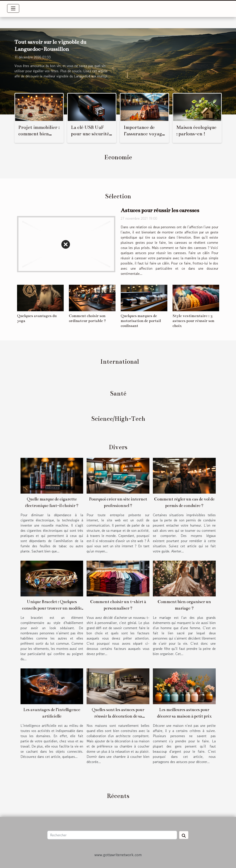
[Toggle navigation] (13, 8)
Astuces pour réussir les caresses (160, 210)
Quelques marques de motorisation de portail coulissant (141, 321)
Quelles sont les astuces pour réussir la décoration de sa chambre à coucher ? (118, 716)
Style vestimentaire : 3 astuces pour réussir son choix (193, 321)
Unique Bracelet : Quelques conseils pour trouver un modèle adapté (52, 608)
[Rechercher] (112, 835)
